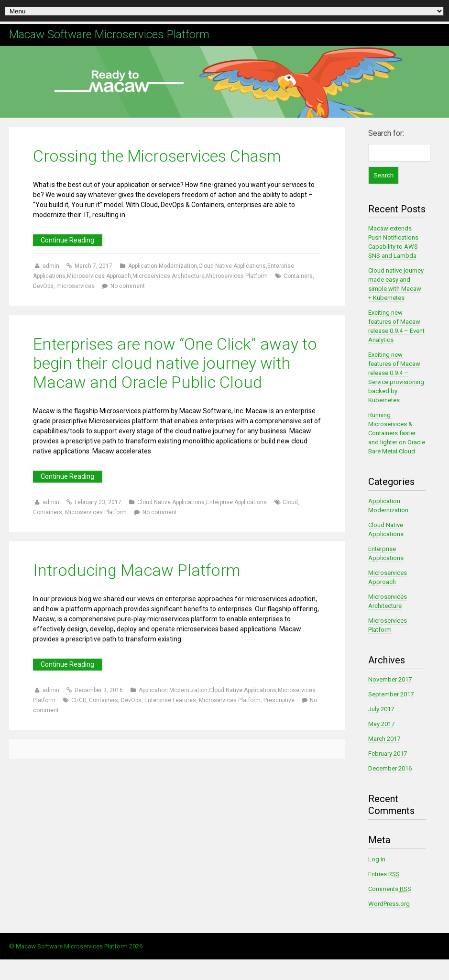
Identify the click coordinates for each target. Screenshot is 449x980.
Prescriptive (279, 700)
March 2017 (384, 739)
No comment (128, 286)
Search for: (386, 133)
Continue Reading (67, 240)
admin (52, 266)
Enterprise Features (170, 700)
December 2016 (390, 768)
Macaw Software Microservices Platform (109, 34)
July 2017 (381, 709)
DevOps (43, 286)
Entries (384, 874)
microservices (76, 286)
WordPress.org (389, 904)
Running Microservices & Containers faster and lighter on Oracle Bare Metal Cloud (397, 433)
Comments (390, 889)
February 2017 (388, 754)
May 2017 (381, 724)
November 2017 (390, 679)
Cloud (290, 502)
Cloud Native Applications (232, 266)
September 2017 (391, 694)
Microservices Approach (99, 276)
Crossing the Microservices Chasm (157, 156)
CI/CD (79, 700)
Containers (298, 276)
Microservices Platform (237, 276)
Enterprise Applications (236, 502)
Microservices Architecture (169, 276)
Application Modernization (163, 266)
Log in (377, 859)
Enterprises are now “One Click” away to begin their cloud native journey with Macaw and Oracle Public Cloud (175, 363)
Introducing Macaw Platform (137, 570)
